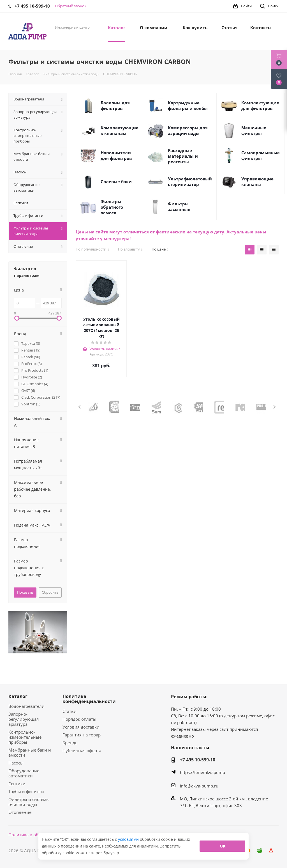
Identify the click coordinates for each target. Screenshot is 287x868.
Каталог (18, 696)
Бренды (70, 743)
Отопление (20, 812)
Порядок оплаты (79, 719)
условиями (129, 839)
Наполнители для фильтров (116, 155)
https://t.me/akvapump (202, 772)
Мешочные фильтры (254, 130)
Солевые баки (116, 182)
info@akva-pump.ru (199, 786)
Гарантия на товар (82, 735)
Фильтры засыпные (179, 206)
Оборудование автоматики (24, 773)
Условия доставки (81, 727)
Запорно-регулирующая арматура (24, 719)
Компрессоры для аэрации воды (188, 130)
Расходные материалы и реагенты (183, 156)
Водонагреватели (26, 706)
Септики (17, 784)
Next (275, 407)
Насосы (16, 763)
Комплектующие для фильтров (260, 105)
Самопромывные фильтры (261, 155)
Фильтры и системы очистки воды (29, 802)
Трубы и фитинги (26, 791)
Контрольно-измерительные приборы (25, 737)
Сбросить (50, 592)
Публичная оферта (82, 750)
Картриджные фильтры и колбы (188, 105)
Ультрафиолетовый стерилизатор (190, 182)
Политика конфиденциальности (89, 699)
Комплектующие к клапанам (120, 130)
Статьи (70, 711)
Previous (80, 407)
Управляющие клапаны (257, 182)
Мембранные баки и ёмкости (30, 752)
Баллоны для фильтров (115, 105)
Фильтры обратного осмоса (112, 207)
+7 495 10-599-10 (198, 760)
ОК (223, 846)
